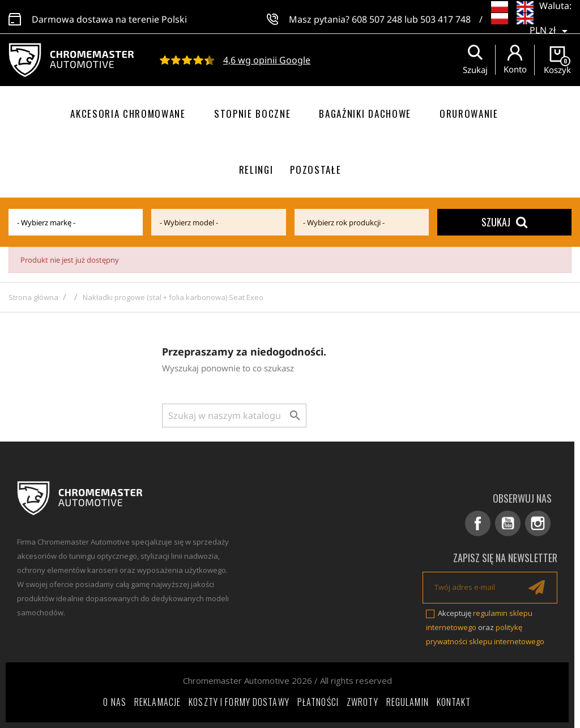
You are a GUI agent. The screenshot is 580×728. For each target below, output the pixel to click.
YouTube (508, 523)
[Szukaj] (234, 416)
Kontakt (454, 702)
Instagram (538, 523)
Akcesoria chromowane (128, 114)
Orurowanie (469, 114)
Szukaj (504, 222)
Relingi (256, 170)
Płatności (318, 702)
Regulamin (408, 702)
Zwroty (362, 702)
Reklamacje (157, 702)
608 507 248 (377, 17)
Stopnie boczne (253, 114)
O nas (115, 702)
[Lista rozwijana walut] (551, 23)
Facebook (478, 523)
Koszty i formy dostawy (239, 702)
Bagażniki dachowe (365, 114)
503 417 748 (445, 17)
